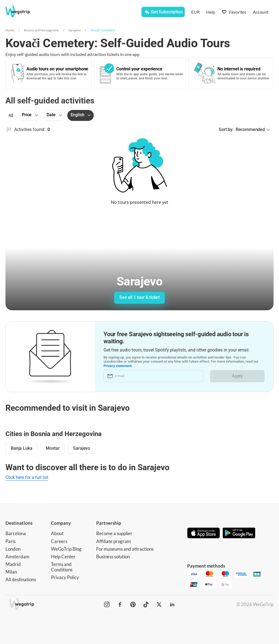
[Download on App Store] (204, 533)
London (13, 549)
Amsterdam (17, 557)
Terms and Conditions (62, 567)
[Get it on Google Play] (239, 533)
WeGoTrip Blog (66, 549)
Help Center (63, 557)
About (57, 533)
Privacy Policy (65, 577)
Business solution (113, 557)
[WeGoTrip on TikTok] (146, 604)
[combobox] (94, 13)
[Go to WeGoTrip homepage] (22, 11)
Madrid (13, 564)
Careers (59, 541)
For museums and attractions (125, 549)
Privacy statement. (118, 366)
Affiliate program (113, 541)
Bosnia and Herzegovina (41, 30)
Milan (11, 572)
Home (10, 30)
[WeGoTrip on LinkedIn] (172, 604)
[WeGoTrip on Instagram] (107, 604)
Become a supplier (114, 533)
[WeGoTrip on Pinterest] (133, 604)
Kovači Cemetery (103, 30)
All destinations (21, 579)
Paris (10, 541)
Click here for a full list (27, 477)
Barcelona (16, 533)
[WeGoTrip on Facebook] (120, 604)
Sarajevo (75, 30)
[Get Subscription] (163, 12)
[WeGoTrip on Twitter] (159, 604)
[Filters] (11, 115)
